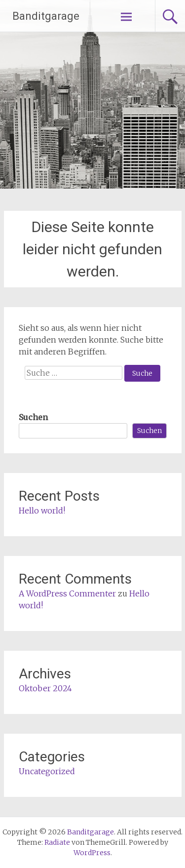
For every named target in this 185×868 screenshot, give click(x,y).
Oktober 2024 (45, 688)
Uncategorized (47, 771)
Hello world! (42, 511)
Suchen (33, 417)
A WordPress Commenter (67, 593)
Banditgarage (46, 16)
